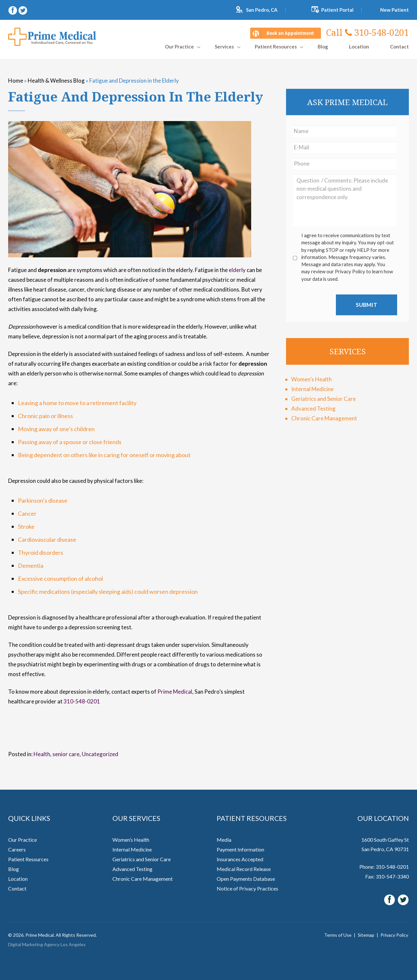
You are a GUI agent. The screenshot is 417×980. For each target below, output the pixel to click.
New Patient (395, 10)
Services (224, 47)
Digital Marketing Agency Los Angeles (47, 944)
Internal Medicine (312, 389)
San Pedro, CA (262, 10)
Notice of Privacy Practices (247, 888)
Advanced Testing (313, 408)
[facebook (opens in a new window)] (13, 10)
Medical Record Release (244, 869)
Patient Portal (337, 10)
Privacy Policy (394, 935)
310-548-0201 (367, 32)
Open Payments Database (246, 879)
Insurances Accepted (240, 859)
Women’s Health (311, 379)
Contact (399, 47)
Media (224, 840)
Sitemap (366, 935)
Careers (17, 849)
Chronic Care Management (324, 418)
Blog (323, 47)
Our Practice (179, 47)
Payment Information (240, 849)
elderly (237, 270)
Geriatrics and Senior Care (324, 399)
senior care (66, 754)
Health (42, 754)
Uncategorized (100, 754)
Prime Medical (175, 692)
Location (359, 47)
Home (16, 81)
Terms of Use (338, 935)
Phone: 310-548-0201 (384, 867)
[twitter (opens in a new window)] (23, 10)
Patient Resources (276, 47)
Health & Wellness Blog (56, 81)
